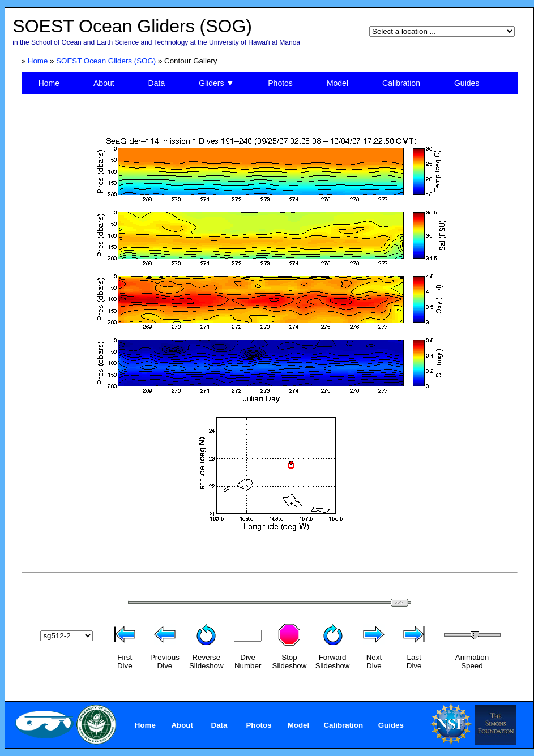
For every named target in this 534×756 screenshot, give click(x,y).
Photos (280, 83)
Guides (467, 83)
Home (38, 61)
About (104, 83)
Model (338, 83)
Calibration (401, 83)
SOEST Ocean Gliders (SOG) (106, 61)
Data (157, 83)
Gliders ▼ (216, 83)
